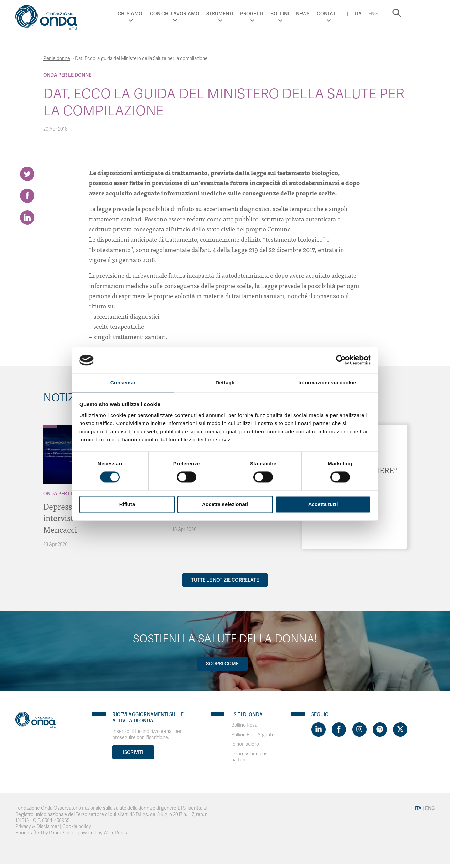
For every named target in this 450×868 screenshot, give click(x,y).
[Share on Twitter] (27, 174)
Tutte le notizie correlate (225, 580)
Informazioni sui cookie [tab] (327, 382)
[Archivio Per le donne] (50, 427)
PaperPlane (61, 833)
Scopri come (222, 664)
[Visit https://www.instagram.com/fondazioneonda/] (359, 729)
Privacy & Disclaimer (37, 827)
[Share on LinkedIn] (27, 218)
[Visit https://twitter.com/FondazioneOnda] (400, 729)
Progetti (277, 14)
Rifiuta (127, 505)
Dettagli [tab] (225, 382)
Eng (398, 14)
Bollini (305, 14)
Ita (383, 14)
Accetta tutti (323, 505)
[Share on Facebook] (27, 196)
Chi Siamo (155, 14)
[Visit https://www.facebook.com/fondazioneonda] (339, 729)
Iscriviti (133, 752)
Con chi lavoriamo (200, 14)
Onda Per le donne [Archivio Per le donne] (67, 75)
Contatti (353, 14)
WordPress (115, 833)
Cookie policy (77, 827)
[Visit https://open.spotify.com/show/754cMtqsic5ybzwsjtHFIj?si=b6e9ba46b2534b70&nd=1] (380, 729)
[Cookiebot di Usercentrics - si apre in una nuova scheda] (341, 360)
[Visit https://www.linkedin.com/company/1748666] (319, 729)
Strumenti (245, 14)
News (328, 14)
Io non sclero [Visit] (245, 744)
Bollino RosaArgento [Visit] (253, 735)
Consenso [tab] (123, 382)
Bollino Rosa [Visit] (244, 725)
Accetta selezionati (225, 505)
